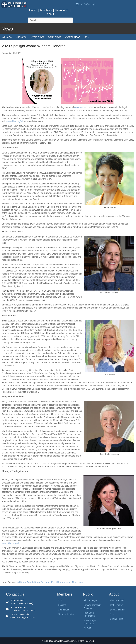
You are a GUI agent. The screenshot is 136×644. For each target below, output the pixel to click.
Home (33, 10)
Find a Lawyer (91, 600)
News (81, 582)
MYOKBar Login (88, 4)
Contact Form (116, 619)
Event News (37, 37)
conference (80, 107)
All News (7, 37)
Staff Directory (117, 605)
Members (46, 10)
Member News (71, 582)
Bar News (21, 37)
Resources (62, 10)
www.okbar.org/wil (15, 121)
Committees (64, 610)
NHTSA (88, 628)
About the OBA (117, 600)
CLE (60, 600)
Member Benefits (66, 614)
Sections (62, 605)
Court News (55, 37)
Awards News (73, 37)
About (50, 14)
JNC (87, 37)
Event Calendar (117, 610)
